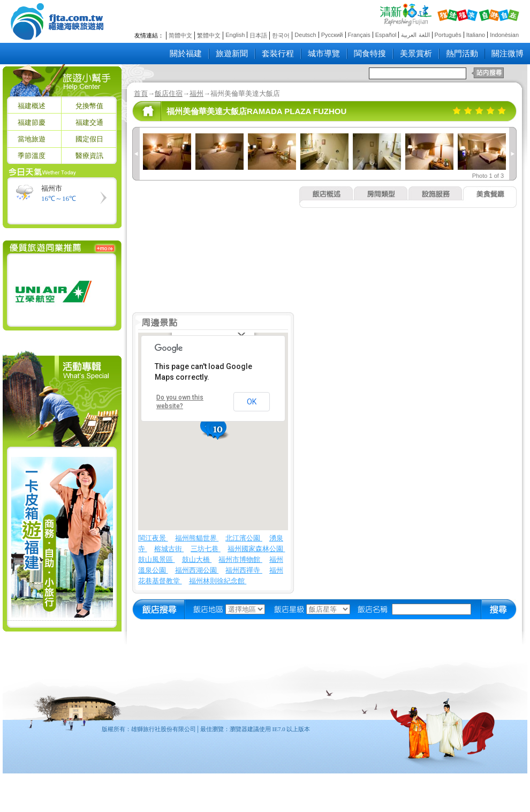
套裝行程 (278, 54)
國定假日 (89, 139)
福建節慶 (32, 122)
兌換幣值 (89, 106)
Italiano (476, 35)
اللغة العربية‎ (415, 35)
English (235, 35)
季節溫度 (32, 156)
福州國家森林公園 (256, 549)
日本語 (258, 35)
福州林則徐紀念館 (218, 581)
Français (359, 35)
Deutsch (305, 35)
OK (252, 402)
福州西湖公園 (197, 570)
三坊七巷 (206, 549)
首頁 (141, 93)
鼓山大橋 (197, 559)
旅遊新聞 (232, 54)
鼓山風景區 (157, 559)
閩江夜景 (153, 538)
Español (386, 35)
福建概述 (32, 106)
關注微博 (508, 54)
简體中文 (180, 35)
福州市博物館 (240, 559)
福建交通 (89, 122)
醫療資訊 (89, 156)
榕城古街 (169, 549)
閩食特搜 (370, 54)
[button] (219, 430)
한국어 (281, 35)
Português (448, 35)
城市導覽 (324, 54)
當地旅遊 (32, 139)
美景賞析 (416, 54)
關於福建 (186, 54)
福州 (196, 93)
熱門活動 (462, 54)
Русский (332, 35)
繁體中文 (209, 35)
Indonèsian (504, 35)
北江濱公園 (244, 538)
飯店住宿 (169, 93)
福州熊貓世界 (197, 538)
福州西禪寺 (244, 570)
